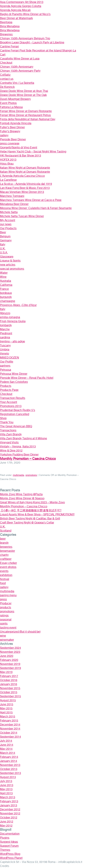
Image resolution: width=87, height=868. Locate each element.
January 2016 (9, 684)
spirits (4, 624)
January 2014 (9, 761)
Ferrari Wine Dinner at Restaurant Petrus (25, 115)
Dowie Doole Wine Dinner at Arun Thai (24, 91)
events (4, 571)
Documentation (10, 834)
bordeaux (6, 293)
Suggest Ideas (9, 842)
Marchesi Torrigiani (12, 196)
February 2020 (9, 660)
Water (4, 273)
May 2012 (6, 826)
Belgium (5, 236)
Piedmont (6, 333)
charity (4, 555)
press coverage (10, 143)
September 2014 (10, 737)
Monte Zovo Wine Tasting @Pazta (21, 494)
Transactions (8, 430)
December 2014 (10, 725)
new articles (8, 265)
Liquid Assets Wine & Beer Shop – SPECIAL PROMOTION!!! (37, 514)
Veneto (4, 354)
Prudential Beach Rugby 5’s (18, 410)
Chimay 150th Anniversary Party (20, 71)
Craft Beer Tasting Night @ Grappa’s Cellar (27, 523)
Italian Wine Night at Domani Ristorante (25, 168)
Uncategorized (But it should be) (20, 632)
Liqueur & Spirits (10, 261)
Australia (6, 281)
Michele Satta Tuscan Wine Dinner (22, 216)
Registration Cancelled (15, 414)
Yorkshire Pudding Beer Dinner (19, 455)
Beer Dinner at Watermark (16, 18)
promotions (31, 475)
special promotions (12, 269)
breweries (6, 547)
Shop (3, 418)
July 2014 (6, 741)
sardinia (5, 337)
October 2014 (9, 733)
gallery (4, 135)
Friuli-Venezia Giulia (13, 321)
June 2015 (7, 704)
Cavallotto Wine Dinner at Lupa (20, 59)
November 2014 (10, 729)
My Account (8, 220)
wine (3, 636)
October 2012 (9, 817)
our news (6, 224)
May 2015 (6, 708)
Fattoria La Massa (11, 107)
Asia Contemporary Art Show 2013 (22, 2)
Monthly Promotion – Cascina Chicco (28, 459)
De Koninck (7, 87)
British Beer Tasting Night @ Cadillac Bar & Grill (30, 518)
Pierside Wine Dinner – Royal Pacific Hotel (27, 378)
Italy (3, 244)
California (6, 285)
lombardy (6, 325)
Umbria (5, 350)
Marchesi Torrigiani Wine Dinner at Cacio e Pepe (31, 200)
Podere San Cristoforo (14, 382)
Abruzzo (5, 313)
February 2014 (9, 757)
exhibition (6, 575)
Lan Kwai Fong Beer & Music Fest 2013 (25, 188)
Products (6, 386)
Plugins (5, 838)
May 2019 (6, 672)
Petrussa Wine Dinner (14, 374)
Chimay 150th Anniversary (17, 67)
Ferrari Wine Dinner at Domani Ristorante (26, 111)
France (4, 289)
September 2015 (10, 696)
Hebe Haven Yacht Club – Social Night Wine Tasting (33, 152)
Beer (3, 232)
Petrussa (6, 370)
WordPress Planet (11, 858)
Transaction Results (13, 398)
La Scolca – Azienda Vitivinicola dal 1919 (26, 184)
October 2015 (9, 692)
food (3, 583)
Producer (6, 603)
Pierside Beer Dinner (13, 139)
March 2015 (8, 716)
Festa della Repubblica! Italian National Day (28, 119)
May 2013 (6, 789)
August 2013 (8, 777)
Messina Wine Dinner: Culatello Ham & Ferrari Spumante (36, 208)
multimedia (18, 475)
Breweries (6, 34)
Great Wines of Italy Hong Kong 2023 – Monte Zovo (32, 502)
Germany (6, 240)
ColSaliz (5, 75)
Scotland (6, 531)
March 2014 (8, 753)
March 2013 (8, 797)
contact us (7, 79)
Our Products (8, 228)
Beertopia (6, 22)
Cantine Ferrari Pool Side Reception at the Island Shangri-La (38, 51)
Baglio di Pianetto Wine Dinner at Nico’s (25, 14)
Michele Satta (9, 212)
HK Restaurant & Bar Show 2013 (21, 156)
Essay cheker (8, 563)
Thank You (7, 422)
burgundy (6, 297)
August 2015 (8, 700)
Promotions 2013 (11, 406)
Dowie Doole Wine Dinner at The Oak (23, 95)
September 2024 (10, 648)
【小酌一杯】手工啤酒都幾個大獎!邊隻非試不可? (31, 510)
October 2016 (9, 680)
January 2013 (9, 805)
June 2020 (7, 656)
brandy (4, 543)
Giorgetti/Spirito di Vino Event (19, 147)
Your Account (9, 402)
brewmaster (7, 551)
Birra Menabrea (10, 26)
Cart (3, 55)
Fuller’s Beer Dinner (12, 127)
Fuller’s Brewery (10, 131)
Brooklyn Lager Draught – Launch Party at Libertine (32, 42)
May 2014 (6, 749)
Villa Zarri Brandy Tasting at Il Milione (24, 438)
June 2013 (7, 785)
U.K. (3, 248)
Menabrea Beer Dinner (14, 204)
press (3, 599)
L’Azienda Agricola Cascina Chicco (22, 176)
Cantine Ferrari (9, 46)
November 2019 (10, 664)
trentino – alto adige (13, 341)
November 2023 (10, 652)
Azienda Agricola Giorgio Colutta (21, 6)
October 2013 (9, 769)
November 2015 (10, 688)
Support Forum (9, 846)
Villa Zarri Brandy (11, 434)
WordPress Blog (10, 854)
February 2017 (9, 676)
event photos (8, 567)
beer (3, 539)
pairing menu (8, 595)
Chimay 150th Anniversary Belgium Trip (25, 38)
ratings (4, 615)
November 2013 (10, 765)
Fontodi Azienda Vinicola (16, 123)
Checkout (6, 63)
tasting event (8, 628)
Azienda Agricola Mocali (15, 10)
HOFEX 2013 (8, 160)
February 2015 (9, 721)
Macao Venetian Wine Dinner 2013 (22, 192)
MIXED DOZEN (10, 358)
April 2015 (6, 712)
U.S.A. (4, 253)
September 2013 (10, 773)
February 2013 (9, 801)
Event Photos (8, 103)
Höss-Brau (7, 164)
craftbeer (6, 559)
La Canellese (8, 180)
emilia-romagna (10, 317)
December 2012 (10, 809)
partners (5, 366)
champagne (8, 301)
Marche (5, 329)
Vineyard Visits (9, 442)
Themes (5, 850)
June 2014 (7, 745)
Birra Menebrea (10, 30)
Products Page (9, 390)
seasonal (6, 620)
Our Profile (7, 362)
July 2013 (6, 781)
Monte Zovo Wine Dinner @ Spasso (22, 498)
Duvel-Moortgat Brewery (15, 99)
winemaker (7, 640)
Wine (3, 277)
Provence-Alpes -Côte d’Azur (18, 305)
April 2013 (6, 793)
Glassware (7, 257)
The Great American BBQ (16, 426)
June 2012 (7, 822)
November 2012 (10, 813)
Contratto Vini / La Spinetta (17, 83)
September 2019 (10, 668)
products (6, 607)
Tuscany (5, 345)
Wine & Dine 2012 (11, 451)
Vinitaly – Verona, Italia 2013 (18, 446)
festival (5, 579)
